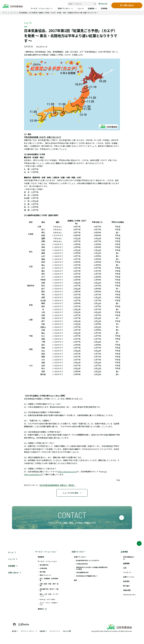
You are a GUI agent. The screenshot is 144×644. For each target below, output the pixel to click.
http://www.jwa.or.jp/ (67, 472)
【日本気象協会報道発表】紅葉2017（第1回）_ (58, 485)
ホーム (5, 13)
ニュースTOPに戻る (72, 493)
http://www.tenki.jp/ (33, 474)
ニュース (13, 13)
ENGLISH (103, 4)
